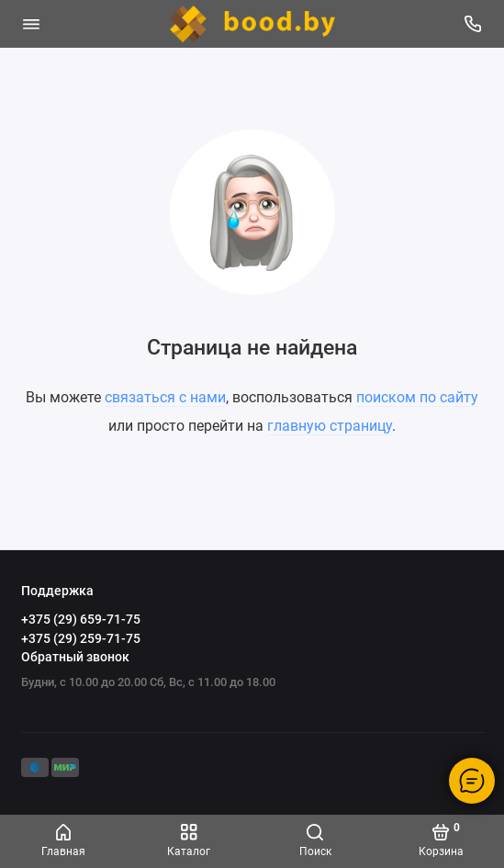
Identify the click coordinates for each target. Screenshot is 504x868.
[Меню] (31, 24)
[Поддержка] (474, 24)
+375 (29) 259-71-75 (81, 638)
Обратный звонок (75, 657)
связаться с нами (165, 397)
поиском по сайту (417, 397)
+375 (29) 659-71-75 (81, 619)
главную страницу (330, 426)
